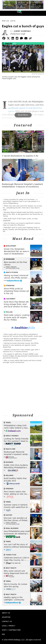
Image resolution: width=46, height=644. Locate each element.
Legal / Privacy (9, 626)
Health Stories (12, 272)
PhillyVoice (6, 13)
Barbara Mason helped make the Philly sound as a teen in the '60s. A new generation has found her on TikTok (23, 214)
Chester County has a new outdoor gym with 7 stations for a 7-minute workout (21, 350)
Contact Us (7, 621)
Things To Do (11, 555)
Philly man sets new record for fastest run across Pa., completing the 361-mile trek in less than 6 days (22, 208)
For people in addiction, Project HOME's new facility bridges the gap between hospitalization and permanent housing (23, 356)
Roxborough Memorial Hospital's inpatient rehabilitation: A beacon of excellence (20, 340)
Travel (8, 422)
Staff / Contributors (11, 630)
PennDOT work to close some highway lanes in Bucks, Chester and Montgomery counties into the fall (22, 229)
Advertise (6, 617)
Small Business (12, 528)
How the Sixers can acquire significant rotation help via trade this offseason (22, 224)
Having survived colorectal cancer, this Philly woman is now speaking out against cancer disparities (21, 345)
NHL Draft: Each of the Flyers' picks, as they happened (20, 219)
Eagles (8, 43)
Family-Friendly (12, 436)
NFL (15, 43)
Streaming (10, 285)
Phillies (9, 312)
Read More (23, 115)
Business (9, 462)
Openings (9, 489)
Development (11, 246)
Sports (19, 12)
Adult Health (11, 568)
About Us (6, 613)
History (9, 515)
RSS (3, 634)
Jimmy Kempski (22, 31)
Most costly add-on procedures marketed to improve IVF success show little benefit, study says (22, 335)
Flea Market (10, 299)
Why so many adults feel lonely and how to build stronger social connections (22, 361)
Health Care (10, 449)
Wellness (9, 475)
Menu (42, 13)
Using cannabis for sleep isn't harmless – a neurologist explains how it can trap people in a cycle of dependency (21, 201)
